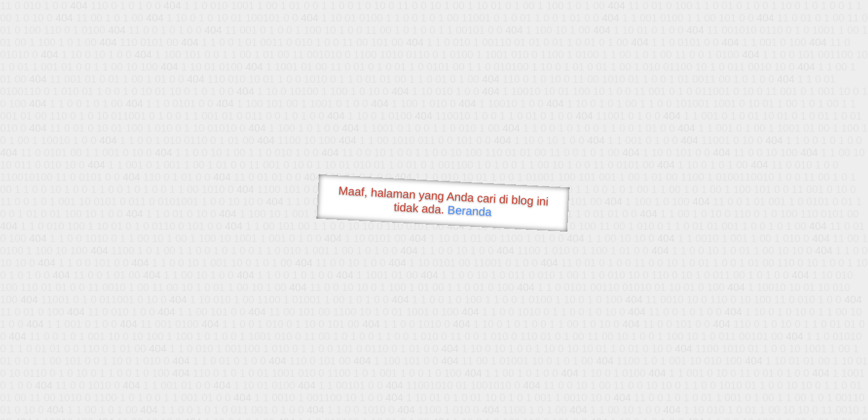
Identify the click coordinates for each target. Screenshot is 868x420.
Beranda (470, 211)
